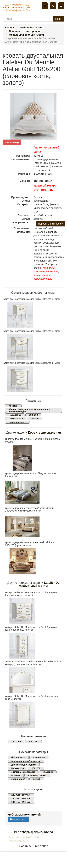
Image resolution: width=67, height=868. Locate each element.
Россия (35, 419)
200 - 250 (33, 742)
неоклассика (16, 419)
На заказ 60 (15, 415)
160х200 (36, 768)
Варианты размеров (51, 224)
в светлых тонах (37, 775)
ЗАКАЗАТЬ (12, 142)
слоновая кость (17, 422)
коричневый (18, 779)
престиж (13, 406)
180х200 (33, 415)
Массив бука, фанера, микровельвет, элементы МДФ (29, 410)
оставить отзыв (18, 819)
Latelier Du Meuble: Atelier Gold (39, 584)
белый (37, 779)
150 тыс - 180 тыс (21, 798)
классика (48, 772)
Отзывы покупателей (24, 815)
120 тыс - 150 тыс (21, 795)
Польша (16, 775)
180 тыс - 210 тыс (21, 802)
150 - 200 (16, 742)
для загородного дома (24, 765)
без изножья (18, 757)
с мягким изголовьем (23, 772)
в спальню (39, 757)
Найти (59, 19)
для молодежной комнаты (26, 761)
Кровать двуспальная (44, 433)
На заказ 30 (18, 768)
